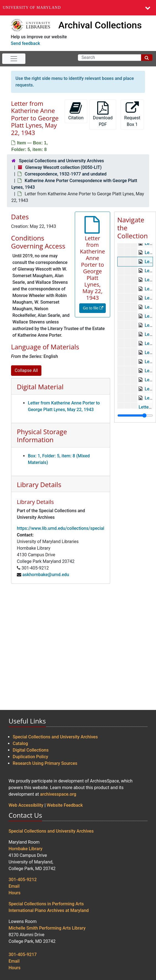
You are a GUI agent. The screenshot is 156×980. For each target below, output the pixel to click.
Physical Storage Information (42, 436)
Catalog (20, 743)
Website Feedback (65, 805)
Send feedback (25, 43)
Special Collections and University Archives (61, 161)
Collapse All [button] (26, 370)
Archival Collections (100, 25)
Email (14, 886)
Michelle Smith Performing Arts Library (47, 928)
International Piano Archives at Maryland (49, 910)
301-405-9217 (23, 955)
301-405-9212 (23, 880)
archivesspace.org (58, 794)
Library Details (39, 484)
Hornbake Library (26, 849)
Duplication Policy (30, 757)
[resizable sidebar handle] (135, 415)
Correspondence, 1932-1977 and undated (65, 174)
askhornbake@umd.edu (46, 575)
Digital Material (40, 387)
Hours (14, 893)
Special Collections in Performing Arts (46, 904)
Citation (76, 111)
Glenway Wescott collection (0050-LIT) (63, 167)
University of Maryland (32, 8)
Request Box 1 (132, 114)
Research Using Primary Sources (45, 763)
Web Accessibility (26, 805)
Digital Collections (31, 750)
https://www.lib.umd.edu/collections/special (61, 528)
